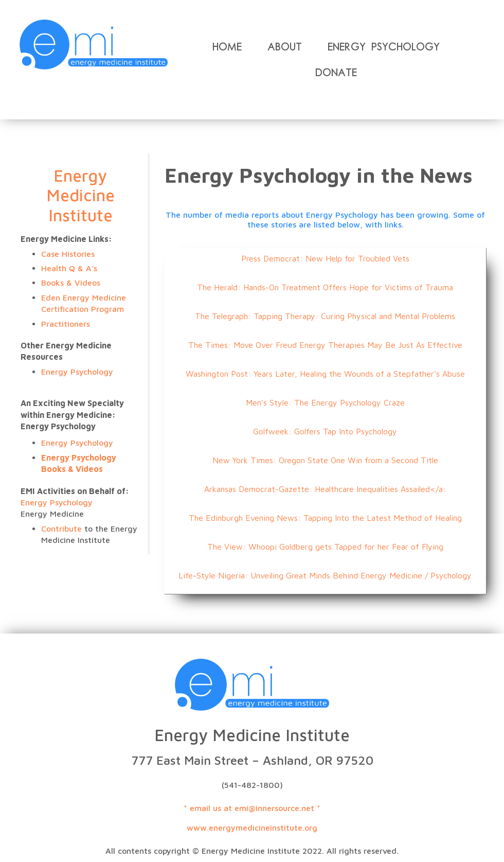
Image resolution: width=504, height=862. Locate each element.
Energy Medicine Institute (80, 195)
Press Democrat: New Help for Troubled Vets (325, 258)
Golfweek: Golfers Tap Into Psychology (325, 431)
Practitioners (66, 324)
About (285, 47)
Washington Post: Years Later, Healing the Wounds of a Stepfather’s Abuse (325, 374)
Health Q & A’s (69, 268)
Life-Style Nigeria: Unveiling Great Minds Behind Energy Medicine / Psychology (325, 575)
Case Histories (68, 254)
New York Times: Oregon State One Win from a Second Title (325, 460)
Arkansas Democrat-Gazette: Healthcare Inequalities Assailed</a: (325, 489)
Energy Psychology (384, 47)
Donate (336, 73)
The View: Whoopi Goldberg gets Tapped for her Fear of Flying (325, 547)
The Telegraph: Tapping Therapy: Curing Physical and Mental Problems (325, 316)
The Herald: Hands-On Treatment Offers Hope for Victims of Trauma (325, 287)
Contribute (63, 529)
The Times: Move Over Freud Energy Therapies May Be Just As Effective (325, 345)
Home (227, 47)
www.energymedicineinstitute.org (252, 828)
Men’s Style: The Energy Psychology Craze (325, 402)
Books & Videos (71, 283)
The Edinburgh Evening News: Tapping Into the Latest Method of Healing (325, 518)
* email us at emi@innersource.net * (252, 808)
